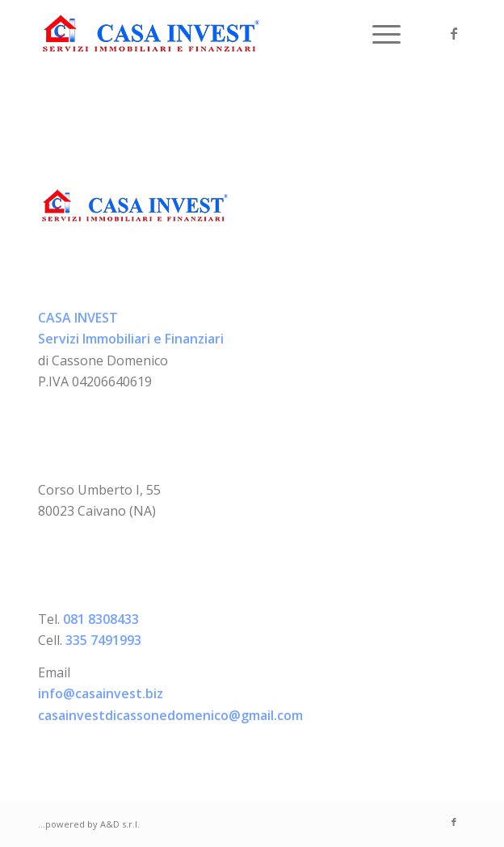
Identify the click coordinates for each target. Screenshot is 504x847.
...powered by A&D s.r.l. (89, 824)
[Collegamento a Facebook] (454, 33)
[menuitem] (378, 33)
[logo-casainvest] (209, 33)
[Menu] (378, 33)
